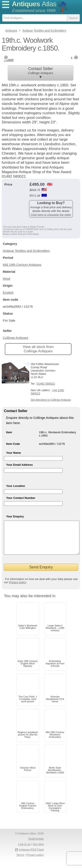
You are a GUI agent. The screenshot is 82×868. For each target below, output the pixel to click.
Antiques (34, 4)
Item (9, 432)
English (8, 292)
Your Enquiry (15, 516)
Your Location (16, 486)
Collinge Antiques (16, 338)
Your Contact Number (21, 498)
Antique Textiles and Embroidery (26, 251)
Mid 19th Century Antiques (22, 265)
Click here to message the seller (51, 215)
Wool (7, 279)
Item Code (13, 444)
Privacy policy (17, 589)
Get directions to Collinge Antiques (51, 400)
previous (5, 57)
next (77, 57)
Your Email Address (19, 465)
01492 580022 (46, 384)
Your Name (14, 453)
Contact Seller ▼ (41, 73)
